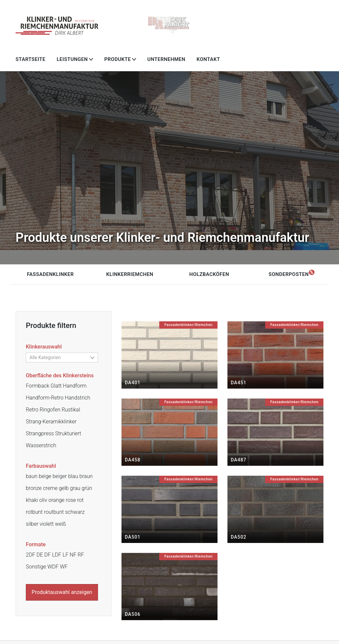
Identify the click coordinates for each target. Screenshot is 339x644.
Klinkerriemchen (130, 274)
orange (56, 500)
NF (73, 555)
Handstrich (78, 398)
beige (45, 476)
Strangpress (40, 433)
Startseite (30, 59)
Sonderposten (289, 274)
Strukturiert (68, 433)
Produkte (118, 59)
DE (40, 555)
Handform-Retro (45, 398)
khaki (32, 500)
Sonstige (36, 567)
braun (86, 476)
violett (47, 524)
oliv (43, 500)
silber (32, 524)
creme (50, 488)
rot (80, 500)
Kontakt (208, 59)
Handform (75, 386)
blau (73, 476)
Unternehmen (166, 59)
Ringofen (50, 410)
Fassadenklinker (50, 274)
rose (71, 500)
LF (65, 555)
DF (48, 555)
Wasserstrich (41, 445)
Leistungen (72, 59)
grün (87, 488)
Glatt (56, 386)
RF (81, 555)
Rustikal (71, 410)
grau (75, 488)
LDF (57, 555)
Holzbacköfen (209, 274)
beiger (60, 476)
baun (32, 476)
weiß (60, 524)
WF (64, 567)
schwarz (75, 512)
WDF (53, 567)
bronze (34, 488)
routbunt (54, 512)
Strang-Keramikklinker (51, 422)
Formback (38, 386)
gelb (64, 488)
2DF (30, 555)
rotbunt (34, 512)
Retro (32, 410)
